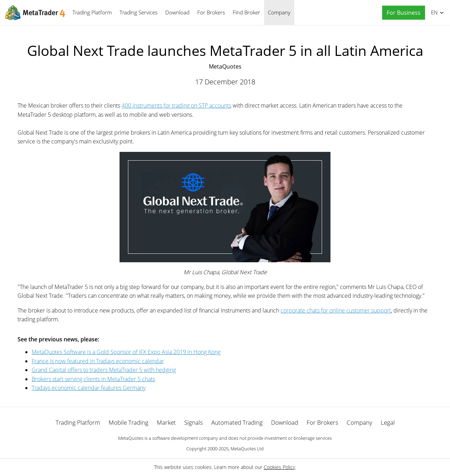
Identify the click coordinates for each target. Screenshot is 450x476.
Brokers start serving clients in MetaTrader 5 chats (93, 379)
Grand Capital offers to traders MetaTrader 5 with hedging (104, 370)
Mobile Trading (128, 422)
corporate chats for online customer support (336, 310)
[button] (402, 13)
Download (177, 12)
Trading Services (139, 12)
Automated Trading (237, 422)
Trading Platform (92, 12)
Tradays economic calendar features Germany (89, 388)
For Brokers (211, 12)
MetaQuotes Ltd (247, 449)
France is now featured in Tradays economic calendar (98, 361)
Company (279, 12)
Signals (194, 422)
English (433, 12)
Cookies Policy (279, 467)
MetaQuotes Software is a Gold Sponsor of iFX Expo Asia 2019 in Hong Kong (126, 352)
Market (166, 422)
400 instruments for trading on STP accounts (176, 105)
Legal (388, 422)
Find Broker (246, 12)
